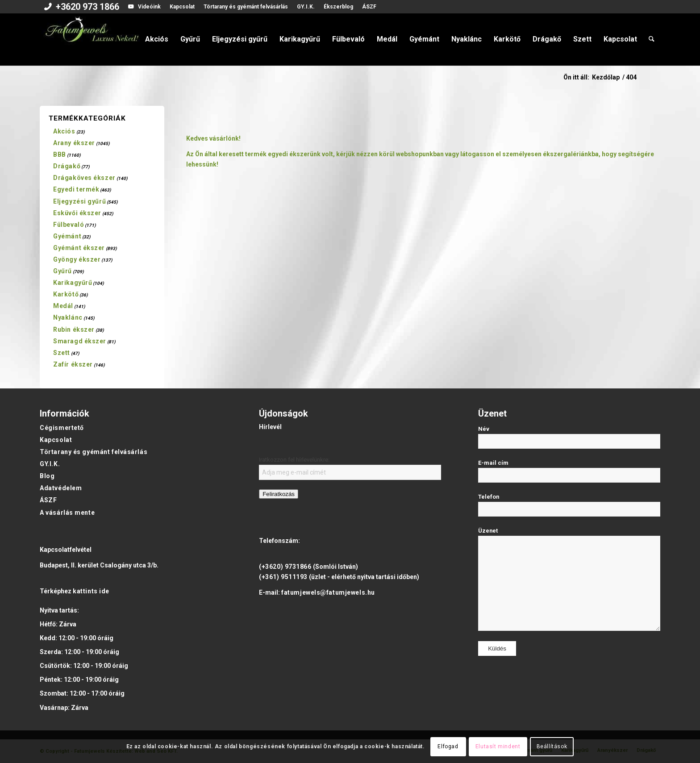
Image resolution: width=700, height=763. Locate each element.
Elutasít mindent (498, 746)
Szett (62, 353)
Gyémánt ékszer (79, 248)
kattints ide (91, 591)
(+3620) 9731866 (285, 567)
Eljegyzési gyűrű (79, 201)
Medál (63, 306)
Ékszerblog (338, 7)
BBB (60, 154)
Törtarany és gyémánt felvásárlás (246, 7)
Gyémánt (67, 236)
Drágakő (67, 166)
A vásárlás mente (67, 513)
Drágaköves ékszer (84, 178)
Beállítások (552, 746)
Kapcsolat (182, 7)
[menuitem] (82, 8)
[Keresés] (652, 39)
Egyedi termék (76, 189)
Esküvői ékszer (77, 213)
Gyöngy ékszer (77, 259)
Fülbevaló (69, 225)
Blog (47, 476)
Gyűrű (62, 271)
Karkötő (66, 294)
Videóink (149, 7)
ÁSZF (369, 7)
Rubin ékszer (74, 329)
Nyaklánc (68, 317)
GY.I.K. (306, 7)
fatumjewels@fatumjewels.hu (328, 592)
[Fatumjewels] (92, 39)
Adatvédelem (61, 488)
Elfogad (448, 746)
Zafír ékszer (73, 364)
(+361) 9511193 (283, 577)
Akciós (64, 131)
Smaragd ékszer (80, 341)
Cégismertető (62, 428)
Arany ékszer (74, 143)
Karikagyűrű (73, 283)
